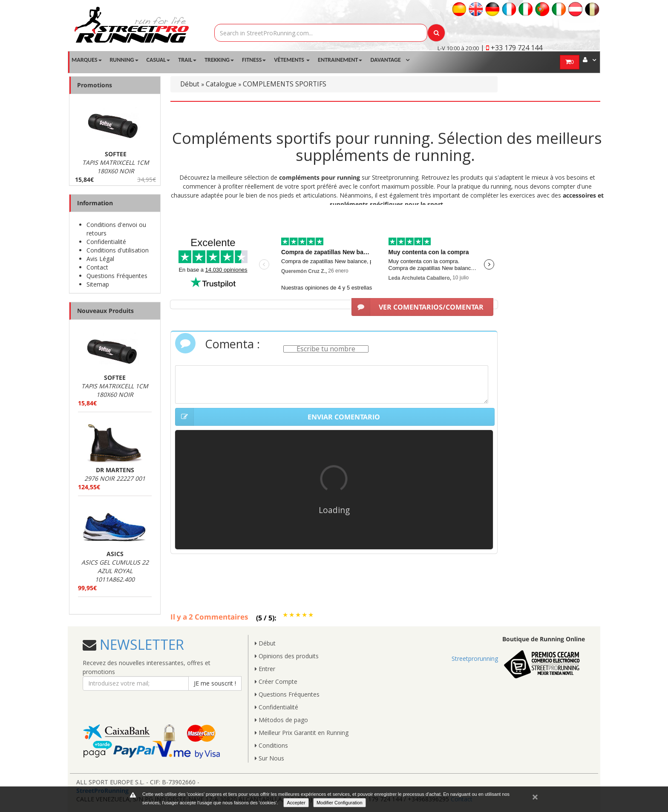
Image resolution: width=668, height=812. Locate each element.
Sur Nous (269, 758)
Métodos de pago (281, 720)
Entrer (265, 669)
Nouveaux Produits (105, 311)
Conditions (271, 745)
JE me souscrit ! (215, 683)
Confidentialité (106, 242)
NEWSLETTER (140, 644)
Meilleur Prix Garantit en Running (302, 733)
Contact (97, 267)
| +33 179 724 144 (511, 48)
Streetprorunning (475, 658)
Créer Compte (276, 681)
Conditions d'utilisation (118, 250)
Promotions (95, 85)
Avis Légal (100, 259)
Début (190, 84)
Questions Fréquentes (117, 276)
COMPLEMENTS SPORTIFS (285, 84)
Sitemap (98, 284)
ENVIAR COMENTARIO (278, 417)
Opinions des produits (287, 656)
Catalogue (221, 84)
